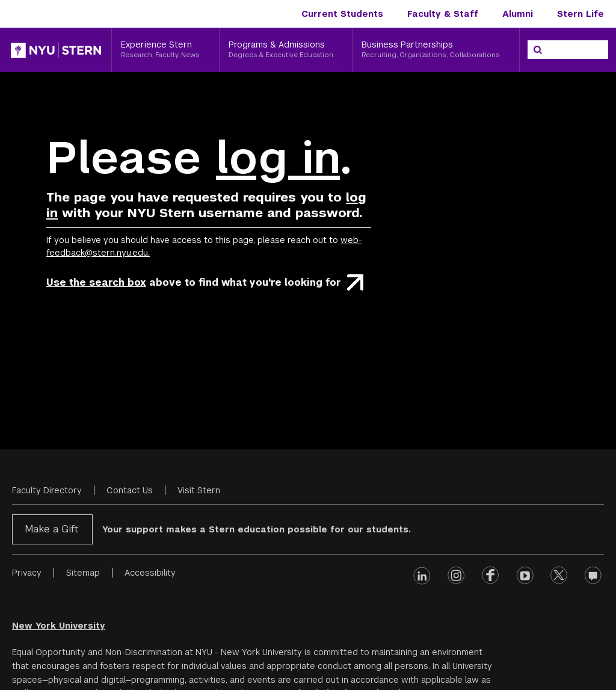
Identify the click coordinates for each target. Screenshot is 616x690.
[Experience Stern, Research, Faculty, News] (165, 50)
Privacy (27, 573)
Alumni (518, 14)
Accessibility (150, 573)
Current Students (342, 14)
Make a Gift (51, 529)
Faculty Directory (47, 490)
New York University (59, 626)
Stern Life (581, 14)
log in (278, 158)
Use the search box (96, 282)
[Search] (538, 50)
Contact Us (130, 490)
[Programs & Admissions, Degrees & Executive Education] (286, 50)
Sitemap (83, 573)
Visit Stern (199, 490)
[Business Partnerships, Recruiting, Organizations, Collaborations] (436, 50)
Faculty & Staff (443, 14)
